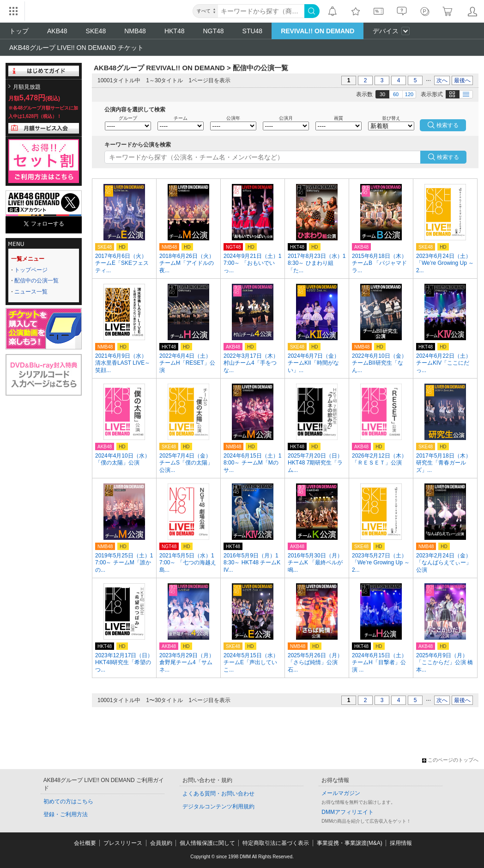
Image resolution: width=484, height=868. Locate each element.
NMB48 (135, 31)
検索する (448, 157)
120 (409, 94)
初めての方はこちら (68, 801)
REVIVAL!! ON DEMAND (318, 31)
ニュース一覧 (31, 292)
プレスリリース (123, 843)
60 (396, 94)
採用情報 (401, 843)
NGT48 (213, 31)
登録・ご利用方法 (66, 814)
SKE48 (96, 31)
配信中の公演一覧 (36, 281)
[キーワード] (261, 11)
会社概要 (85, 843)
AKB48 (57, 31)
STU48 (253, 31)
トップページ (31, 270)
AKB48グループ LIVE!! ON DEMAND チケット (76, 48)
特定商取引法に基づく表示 (276, 843)
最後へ (462, 80)
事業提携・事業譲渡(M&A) (350, 843)
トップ (19, 31)
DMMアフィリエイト (348, 812)
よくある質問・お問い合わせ (218, 794)
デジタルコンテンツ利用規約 (218, 807)
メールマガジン (341, 793)
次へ (442, 80)
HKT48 (175, 31)
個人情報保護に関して (207, 843)
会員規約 (161, 843)
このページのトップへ (450, 760)
